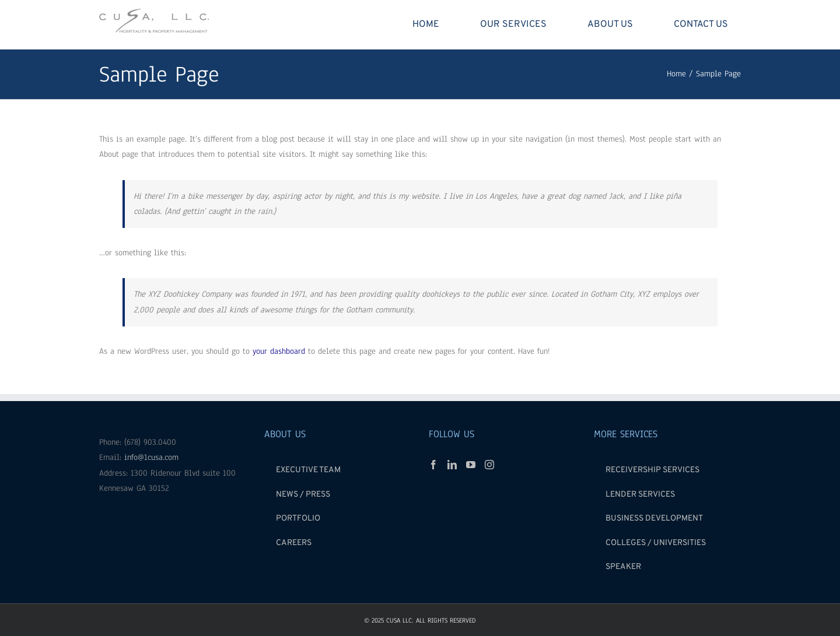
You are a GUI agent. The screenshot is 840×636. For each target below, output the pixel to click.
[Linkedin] (452, 465)
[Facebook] (433, 465)
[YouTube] (471, 465)
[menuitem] (433, 24)
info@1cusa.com (151, 457)
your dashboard (279, 351)
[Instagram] (489, 465)
